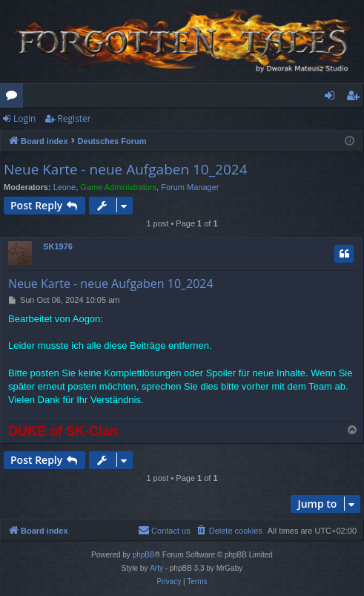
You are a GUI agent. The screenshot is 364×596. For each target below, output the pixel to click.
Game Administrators (118, 187)
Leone (65, 187)
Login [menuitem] (332, 98)
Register (74, 118)
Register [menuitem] (356, 98)
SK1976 (58, 246)
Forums (14, 98)
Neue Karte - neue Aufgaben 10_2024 (126, 169)
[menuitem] (229, 531)
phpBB (144, 555)
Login (24, 118)
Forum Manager (190, 187)
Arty (156, 568)
